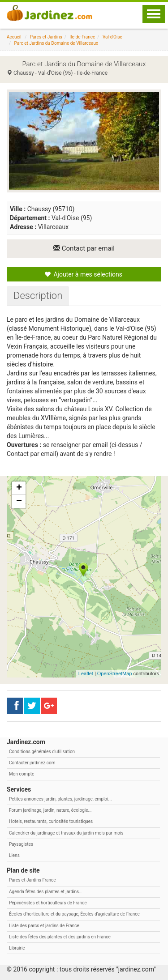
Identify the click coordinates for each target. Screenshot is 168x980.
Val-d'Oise (112, 37)
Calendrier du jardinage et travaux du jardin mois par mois (66, 833)
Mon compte (22, 774)
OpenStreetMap (115, 673)
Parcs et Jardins (46, 37)
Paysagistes (21, 844)
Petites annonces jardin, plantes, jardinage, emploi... (60, 799)
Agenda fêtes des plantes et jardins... (46, 892)
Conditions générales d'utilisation (42, 752)
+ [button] (19, 488)
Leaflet (86, 673)
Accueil (14, 37)
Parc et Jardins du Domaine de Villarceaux (56, 43)
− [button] (19, 502)
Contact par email (84, 248)
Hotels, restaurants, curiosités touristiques (51, 821)
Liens (14, 855)
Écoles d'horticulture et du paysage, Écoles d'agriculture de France (74, 914)
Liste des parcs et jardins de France (44, 926)
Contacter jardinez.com (32, 763)
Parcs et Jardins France (32, 880)
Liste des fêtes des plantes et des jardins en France (60, 937)
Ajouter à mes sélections (83, 274)
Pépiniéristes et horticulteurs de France (48, 903)
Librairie (17, 948)
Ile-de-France (82, 37)
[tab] (38, 296)
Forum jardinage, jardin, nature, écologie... (50, 810)
